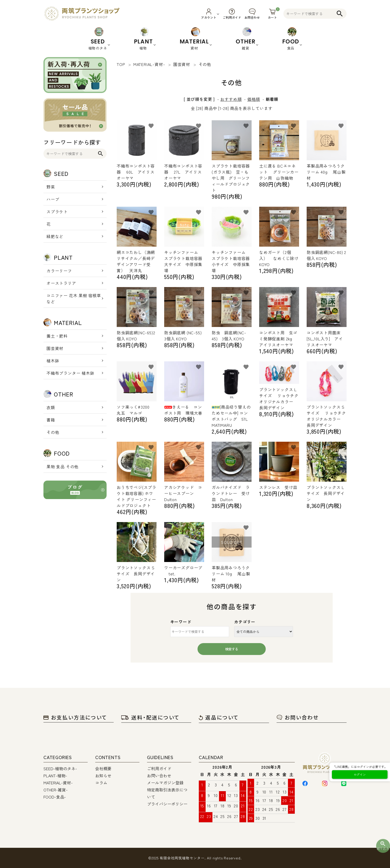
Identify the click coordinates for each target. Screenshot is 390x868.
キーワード (181, 622)
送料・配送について (150, 717)
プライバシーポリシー (167, 804)
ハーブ (53, 199)
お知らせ (103, 776)
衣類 (51, 407)
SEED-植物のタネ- (60, 768)
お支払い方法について (75, 717)
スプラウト (57, 212)
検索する (232, 649)
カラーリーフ (59, 271)
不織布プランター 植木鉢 (70, 373)
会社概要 (103, 768)
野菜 (51, 187)
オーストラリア (61, 283)
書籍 (51, 420)
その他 (53, 432)
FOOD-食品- (55, 797)
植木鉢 (53, 361)
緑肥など (55, 236)
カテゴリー (245, 622)
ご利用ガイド (159, 768)
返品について (219, 717)
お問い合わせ (298, 717)
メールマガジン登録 (165, 783)
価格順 (254, 99)
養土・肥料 (57, 336)
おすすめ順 (231, 99)
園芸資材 (55, 348)
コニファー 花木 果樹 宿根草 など (74, 298)
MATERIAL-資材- (58, 783)
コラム (101, 783)
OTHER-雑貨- (56, 790)
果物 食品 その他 (63, 466)
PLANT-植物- (55, 776)
